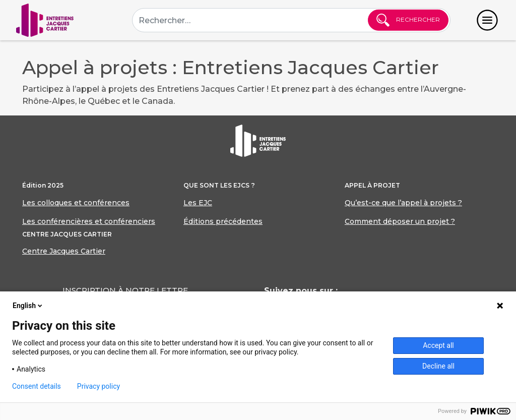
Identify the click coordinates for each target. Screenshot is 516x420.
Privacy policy (99, 386)
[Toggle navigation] (487, 20)
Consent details (37, 386)
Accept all (438, 345)
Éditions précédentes (223, 221)
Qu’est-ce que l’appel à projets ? (403, 203)
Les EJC (198, 203)
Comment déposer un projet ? (400, 221)
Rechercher (408, 20)
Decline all (438, 366)
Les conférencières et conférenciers (89, 221)
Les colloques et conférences (76, 203)
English (28, 306)
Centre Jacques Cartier (64, 251)
